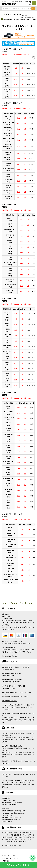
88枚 (16, 325)
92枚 (18, 164)
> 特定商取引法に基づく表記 (10, 858)
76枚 (16, 68)
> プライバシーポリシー (9, 856)
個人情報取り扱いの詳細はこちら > (12, 846)
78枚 (18, 118)
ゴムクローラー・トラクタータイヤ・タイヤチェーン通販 (15, 2)
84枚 (16, 313)
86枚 (16, 90)
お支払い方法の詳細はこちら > (11, 656)
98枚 (22, 540)
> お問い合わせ (6, 861)
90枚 (22, 529)
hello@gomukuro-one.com (11, 19)
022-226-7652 (14, 14)
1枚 (22, 68)
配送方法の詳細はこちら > (10, 701)
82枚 (18, 123)
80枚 (16, 79)
